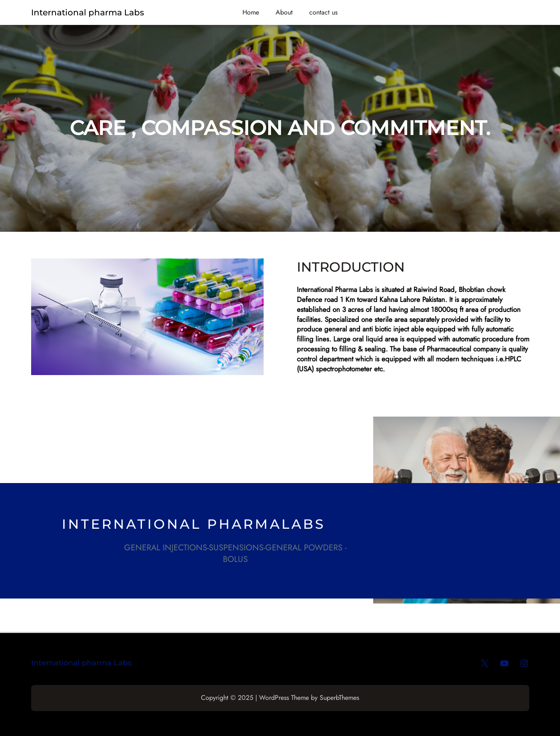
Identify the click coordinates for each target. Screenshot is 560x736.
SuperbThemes (339, 698)
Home (251, 12)
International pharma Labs (88, 12)
